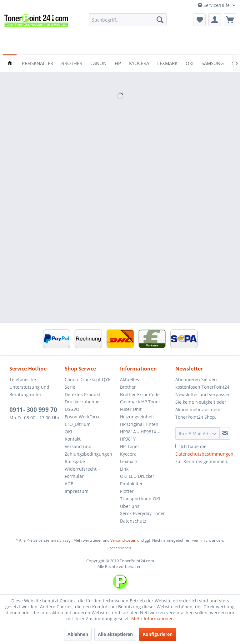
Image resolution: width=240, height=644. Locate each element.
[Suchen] (160, 20)
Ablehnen (78, 634)
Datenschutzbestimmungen (204, 454)
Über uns (130, 506)
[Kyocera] (139, 63)
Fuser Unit (131, 409)
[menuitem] (128, 20)
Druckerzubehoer (83, 402)
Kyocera (128, 454)
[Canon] (98, 63)
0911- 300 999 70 (33, 410)
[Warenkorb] (230, 20)
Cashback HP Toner (140, 402)
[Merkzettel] (199, 20)
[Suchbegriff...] (128, 20)
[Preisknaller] (37, 63)
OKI (68, 432)
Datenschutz (133, 521)
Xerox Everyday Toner (142, 513)
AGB (69, 484)
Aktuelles (130, 379)
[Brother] (72, 63)
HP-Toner (130, 446)
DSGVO (72, 409)
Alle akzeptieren (115, 634)
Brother (128, 387)
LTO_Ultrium (78, 424)
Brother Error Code (140, 394)
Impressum (77, 491)
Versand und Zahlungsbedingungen (88, 450)
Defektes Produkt (82, 394)
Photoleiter (131, 484)
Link (124, 469)
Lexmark (129, 461)
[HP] (118, 63)
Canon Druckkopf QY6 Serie (87, 383)
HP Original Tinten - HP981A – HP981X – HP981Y (141, 432)
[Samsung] (213, 63)
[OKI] (190, 63)
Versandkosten (123, 540)
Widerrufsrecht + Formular (82, 473)
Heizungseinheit (137, 417)
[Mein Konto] (215, 20)
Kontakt (73, 439)
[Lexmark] (167, 63)
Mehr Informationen (152, 618)
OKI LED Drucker (137, 476)
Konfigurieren (158, 634)
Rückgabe (75, 461)
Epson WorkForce (83, 417)
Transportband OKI (140, 499)
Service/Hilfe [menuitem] (214, 5)
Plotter (127, 491)
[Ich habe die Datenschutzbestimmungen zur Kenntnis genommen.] (177, 446)
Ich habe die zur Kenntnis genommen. (204, 454)
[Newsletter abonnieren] (225, 433)
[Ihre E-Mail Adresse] (197, 433)
